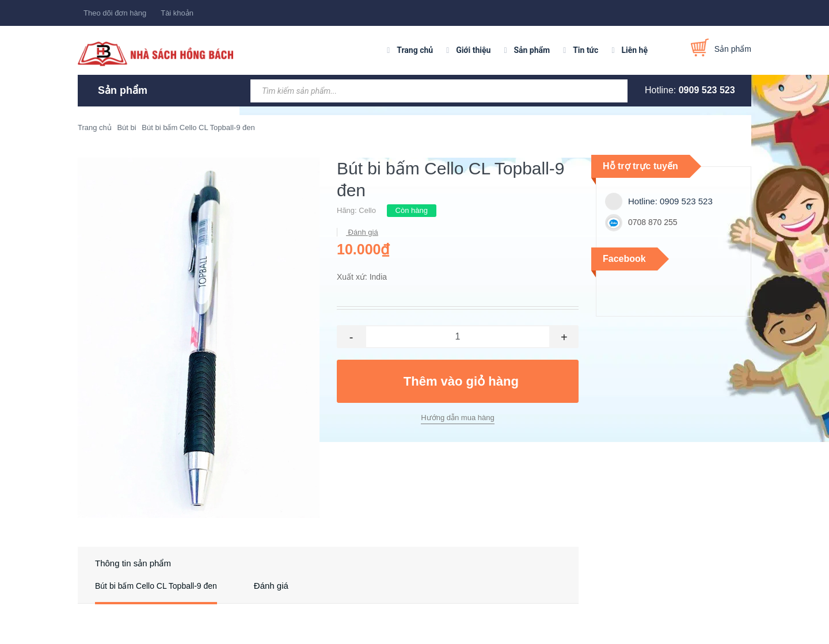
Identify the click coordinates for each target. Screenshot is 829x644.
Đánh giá (362, 232)
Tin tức (585, 50)
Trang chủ (415, 50)
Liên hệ (634, 50)
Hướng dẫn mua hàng (457, 418)
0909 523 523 (707, 90)
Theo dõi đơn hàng (115, 13)
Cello (367, 210)
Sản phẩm (532, 50)
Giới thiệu (473, 50)
